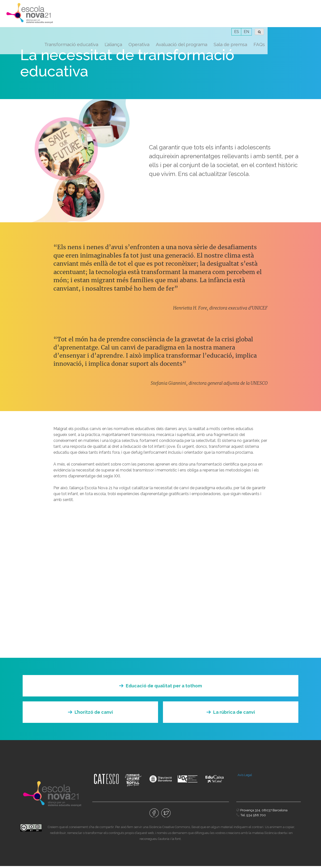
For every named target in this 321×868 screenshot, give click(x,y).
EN (300, 5)
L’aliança (167, 17)
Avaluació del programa (235, 17)
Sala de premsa (284, 17)
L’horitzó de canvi (94, 714)
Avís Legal (245, 777)
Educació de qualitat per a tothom (164, 688)
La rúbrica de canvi (234, 714)
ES (290, 5)
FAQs (313, 17)
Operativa (192, 17)
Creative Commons (176, 829)
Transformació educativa (125, 17)
